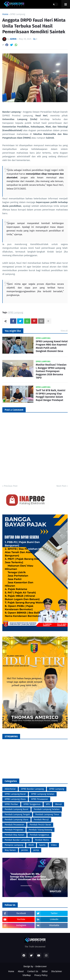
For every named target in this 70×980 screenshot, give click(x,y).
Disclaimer (57, 971)
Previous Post (11, 486)
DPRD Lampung (18, 14)
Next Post (61, 486)
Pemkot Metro (42, 840)
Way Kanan (10, 850)
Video (54, 845)
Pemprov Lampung (14, 845)
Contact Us (33, 971)
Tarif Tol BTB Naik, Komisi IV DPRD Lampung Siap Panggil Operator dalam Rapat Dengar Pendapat (51, 395)
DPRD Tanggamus (32, 804)
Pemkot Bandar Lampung (17, 840)
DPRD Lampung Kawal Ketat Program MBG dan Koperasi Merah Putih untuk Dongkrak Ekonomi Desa (52, 346)
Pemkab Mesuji (41, 820)
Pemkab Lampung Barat (16, 809)
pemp (36, 850)
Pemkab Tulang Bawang (40, 830)
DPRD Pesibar (11, 804)
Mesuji (58, 804)
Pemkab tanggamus (39, 835)
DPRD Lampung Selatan (43, 794)
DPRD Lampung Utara (15, 799)
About (21, 971)
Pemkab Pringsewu (14, 830)
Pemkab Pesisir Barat (40, 825)
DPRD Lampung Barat (15, 794)
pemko (24, 850)
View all (64, 331)
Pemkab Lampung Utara (16, 820)
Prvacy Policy (41, 975)
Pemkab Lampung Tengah (17, 814)
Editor (45, 971)
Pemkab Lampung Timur (47, 814)
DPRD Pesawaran (40, 799)
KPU (48, 804)
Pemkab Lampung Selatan (47, 809)
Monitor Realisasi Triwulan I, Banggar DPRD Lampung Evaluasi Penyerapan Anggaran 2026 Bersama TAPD (51, 371)
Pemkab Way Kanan (14, 835)
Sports (42, 845)
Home (5, 14)
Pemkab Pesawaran (14, 825)
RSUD (31, 845)
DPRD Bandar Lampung (32, 789)
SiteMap (27, 975)
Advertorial (10, 789)
